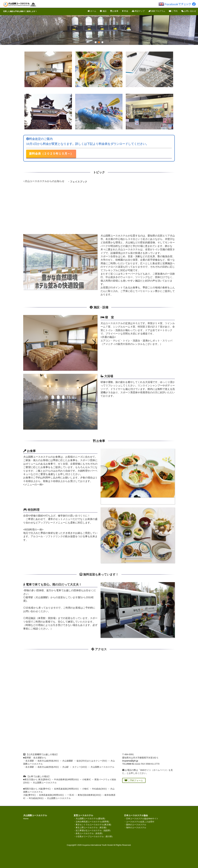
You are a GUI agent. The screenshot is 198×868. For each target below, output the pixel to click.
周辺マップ (138, 11)
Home (26, 819)
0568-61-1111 (133, 764)
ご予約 (173, 11)
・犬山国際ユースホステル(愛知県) (89, 819)
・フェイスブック (77, 182)
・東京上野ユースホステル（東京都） (91, 828)
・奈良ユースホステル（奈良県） (89, 833)
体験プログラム (157, 11)
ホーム (92, 11)
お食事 (114, 11)
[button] (94, 343)
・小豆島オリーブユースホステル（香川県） (94, 837)
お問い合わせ (189, 11)
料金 (125, 11)
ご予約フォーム (134, 780)
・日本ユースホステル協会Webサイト (141, 819)
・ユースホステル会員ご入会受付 (139, 822)
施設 (103, 11)
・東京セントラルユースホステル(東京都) (92, 825)
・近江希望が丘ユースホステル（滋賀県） (93, 830)
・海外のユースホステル (135, 828)
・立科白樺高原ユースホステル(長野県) (91, 822)
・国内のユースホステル (135, 825)
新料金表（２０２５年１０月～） (51, 154)
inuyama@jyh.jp (130, 761)
